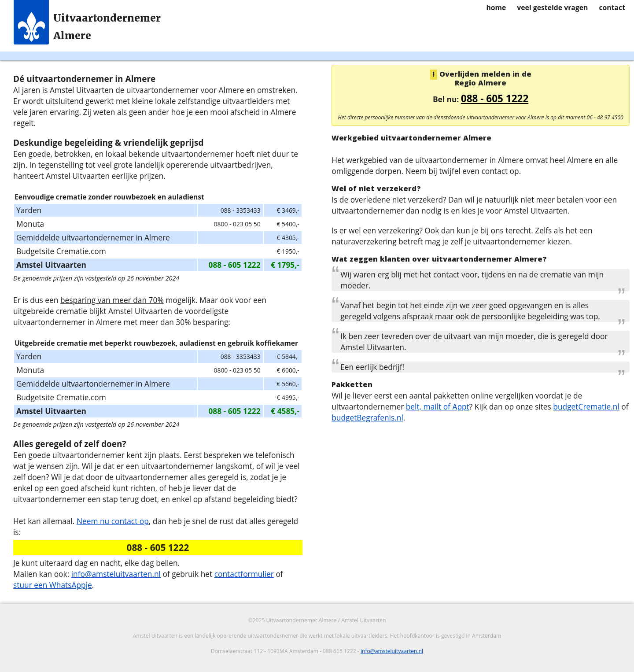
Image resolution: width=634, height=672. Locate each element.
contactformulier (244, 574)
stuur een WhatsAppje (53, 585)
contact (612, 7)
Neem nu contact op (113, 521)
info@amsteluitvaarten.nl (116, 574)
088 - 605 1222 (495, 98)
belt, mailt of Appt (438, 406)
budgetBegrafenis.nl (367, 417)
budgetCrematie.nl (586, 406)
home (496, 7)
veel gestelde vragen (552, 7)
